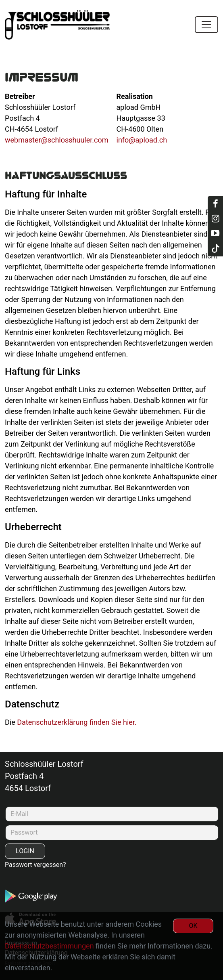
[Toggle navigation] (206, 25)
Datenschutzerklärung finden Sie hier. (77, 722)
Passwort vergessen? (35, 865)
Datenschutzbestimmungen (49, 946)
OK (193, 926)
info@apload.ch (142, 140)
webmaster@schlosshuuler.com (57, 140)
